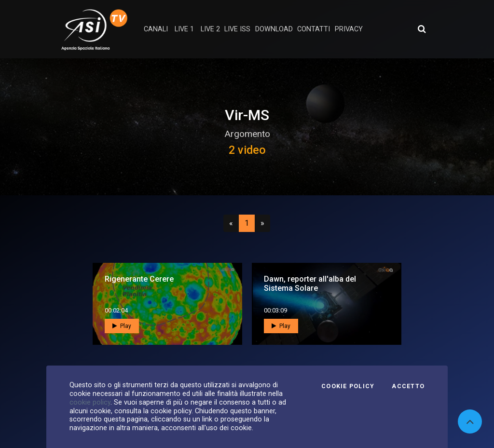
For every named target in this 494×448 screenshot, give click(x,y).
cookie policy (90, 402)
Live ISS (237, 29)
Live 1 (184, 29)
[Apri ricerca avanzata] (422, 29)
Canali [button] (156, 29)
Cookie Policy (348, 386)
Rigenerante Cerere (139, 279)
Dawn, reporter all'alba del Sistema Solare (310, 284)
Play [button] (122, 326)
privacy (349, 29)
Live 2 (210, 29)
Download (274, 29)
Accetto (408, 386)
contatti (314, 29)
